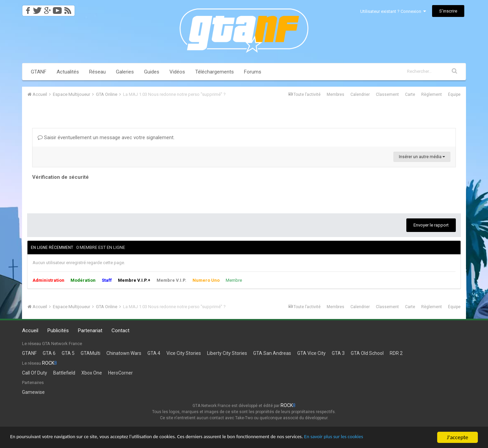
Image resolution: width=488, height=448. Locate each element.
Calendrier (360, 94)
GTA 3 (338, 353)
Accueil (30, 330)
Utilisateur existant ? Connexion (393, 11)
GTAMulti (90, 353)
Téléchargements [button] (215, 72)
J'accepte (458, 437)
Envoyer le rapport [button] (431, 225)
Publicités (58, 330)
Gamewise (33, 392)
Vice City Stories (184, 353)
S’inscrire (448, 11)
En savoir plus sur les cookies (378, 438)
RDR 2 (396, 353)
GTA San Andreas (272, 353)
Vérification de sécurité (60, 177)
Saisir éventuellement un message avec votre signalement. (106, 137)
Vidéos (177, 72)
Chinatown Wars (124, 353)
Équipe (454, 94)
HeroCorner (120, 373)
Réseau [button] (97, 72)
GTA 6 (49, 353)
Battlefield (64, 373)
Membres (335, 94)
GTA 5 (68, 353)
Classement (387, 94)
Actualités (68, 72)
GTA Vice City (311, 353)
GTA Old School (367, 353)
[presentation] (84, 195)
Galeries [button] (125, 72)
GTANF (39, 72)
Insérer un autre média (422, 157)
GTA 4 (154, 353)
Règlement (432, 94)
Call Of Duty (35, 373)
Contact (120, 330)
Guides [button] (152, 72)
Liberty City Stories (227, 353)
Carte (410, 94)
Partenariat (90, 330)
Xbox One (92, 373)
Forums (253, 72)
